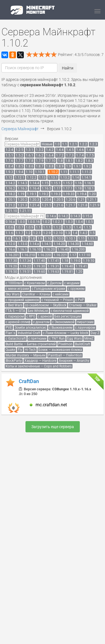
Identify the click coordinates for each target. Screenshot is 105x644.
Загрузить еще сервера (53, 427)
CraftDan (29, 381)
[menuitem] (22, 144)
